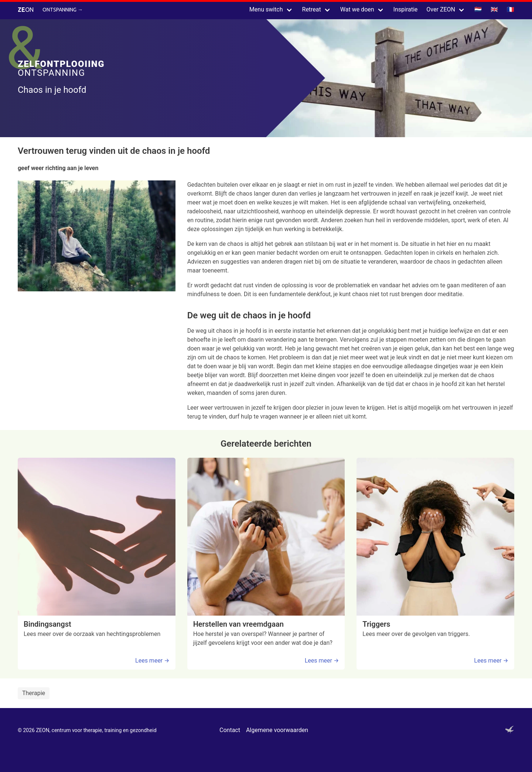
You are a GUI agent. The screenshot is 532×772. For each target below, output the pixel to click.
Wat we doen (357, 9)
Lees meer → (152, 661)
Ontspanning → (63, 10)
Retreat (312, 9)
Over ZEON (441, 9)
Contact (230, 730)
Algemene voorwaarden (277, 730)
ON (26, 10)
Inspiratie (406, 9)
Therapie (34, 693)
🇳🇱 (478, 9)
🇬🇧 (494, 9)
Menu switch (266, 9)
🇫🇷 (511, 9)
